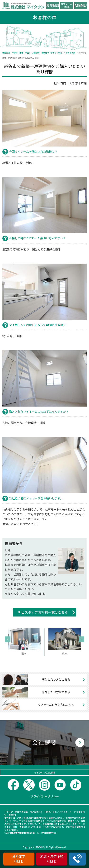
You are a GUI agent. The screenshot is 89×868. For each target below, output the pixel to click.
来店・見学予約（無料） (52, 859)
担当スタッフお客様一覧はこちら (43, 612)
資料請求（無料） (19, 859)
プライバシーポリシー (45, 796)
